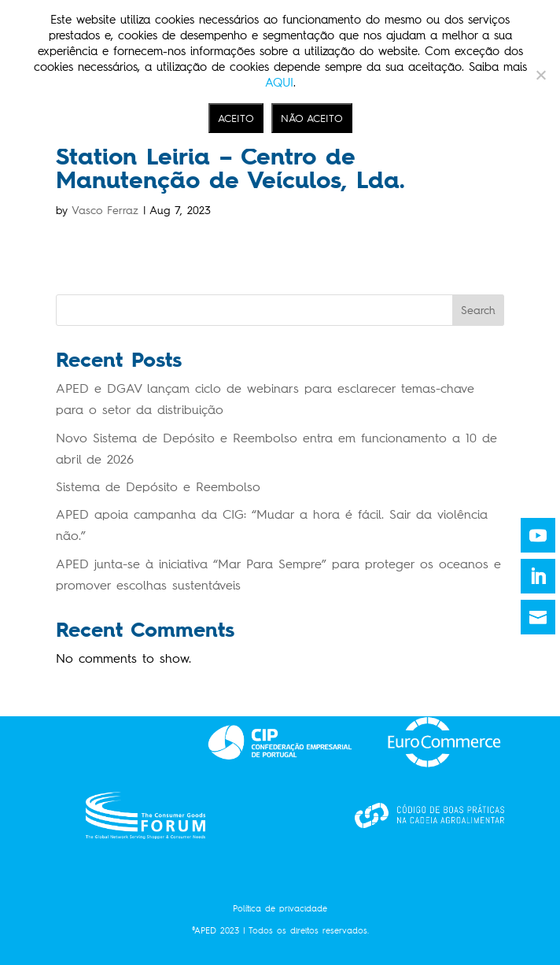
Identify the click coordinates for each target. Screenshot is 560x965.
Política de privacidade (280, 909)
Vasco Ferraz (105, 211)
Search (478, 311)
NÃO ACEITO (312, 118)
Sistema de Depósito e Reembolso (158, 487)
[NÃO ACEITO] (540, 75)
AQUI (279, 83)
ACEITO (236, 118)
